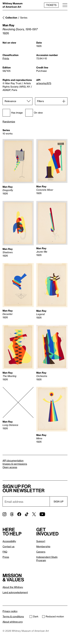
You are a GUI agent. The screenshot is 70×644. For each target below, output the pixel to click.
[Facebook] (19, 514)
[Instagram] (4, 514)
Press (6, 557)
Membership (43, 546)
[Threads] (12, 514)
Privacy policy (10, 611)
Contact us (9, 546)
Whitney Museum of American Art (13, 5)
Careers (41, 552)
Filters (40, 101)
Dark (34, 616)
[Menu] (65, 5)
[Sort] (17, 101)
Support (41, 541)
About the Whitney (13, 587)
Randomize (9, 122)
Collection (11, 18)
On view (34, 113)
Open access (10, 467)
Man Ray (8, 25)
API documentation (13, 460)
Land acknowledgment (15, 592)
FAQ (5, 552)
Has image (13, 113)
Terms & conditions (13, 616)
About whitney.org (13, 622)
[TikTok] (27, 514)
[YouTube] (42, 514)
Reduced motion (53, 616)
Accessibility (9, 541)
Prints (6, 58)
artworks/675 (44, 83)
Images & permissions (15, 464)
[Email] (26, 501)
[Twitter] (34, 514)
